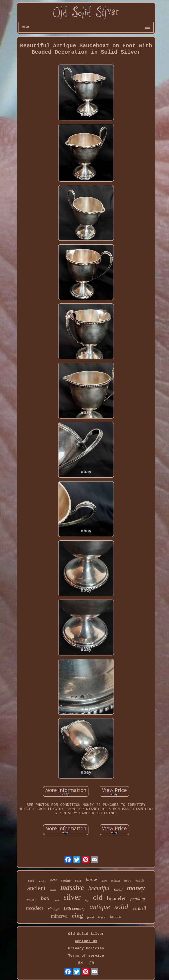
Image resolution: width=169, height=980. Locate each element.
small (118, 889)
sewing (66, 880)
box (45, 898)
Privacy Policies (86, 948)
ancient (36, 888)
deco (128, 881)
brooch (116, 917)
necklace (35, 908)
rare (78, 880)
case (31, 880)
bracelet (116, 898)
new (54, 880)
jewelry (42, 881)
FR (92, 963)
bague (102, 917)
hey (87, 900)
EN (80, 963)
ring (77, 915)
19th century (74, 908)
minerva (59, 916)
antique (100, 907)
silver (72, 897)
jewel (91, 917)
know (91, 879)
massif (32, 899)
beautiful (99, 888)
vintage (53, 909)
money (136, 888)
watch (140, 881)
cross (53, 890)
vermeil (139, 908)
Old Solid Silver (86, 934)
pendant (138, 899)
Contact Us (86, 941)
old (98, 897)
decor (57, 900)
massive (72, 888)
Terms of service (86, 956)
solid (121, 907)
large (104, 881)
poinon (116, 881)
